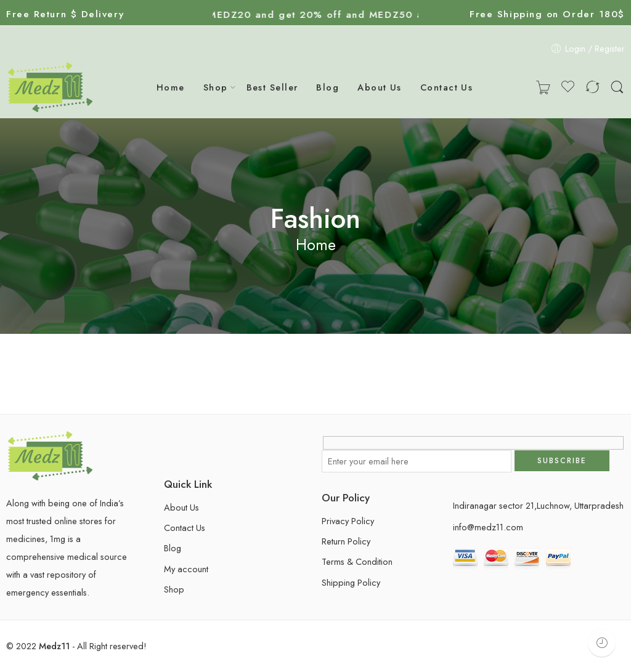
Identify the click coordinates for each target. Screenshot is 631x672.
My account (186, 569)
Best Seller (272, 87)
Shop (216, 87)
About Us (380, 87)
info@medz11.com (488, 527)
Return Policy (346, 541)
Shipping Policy (351, 582)
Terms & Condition (357, 561)
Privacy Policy (348, 521)
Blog (328, 87)
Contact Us (447, 87)
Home (171, 87)
